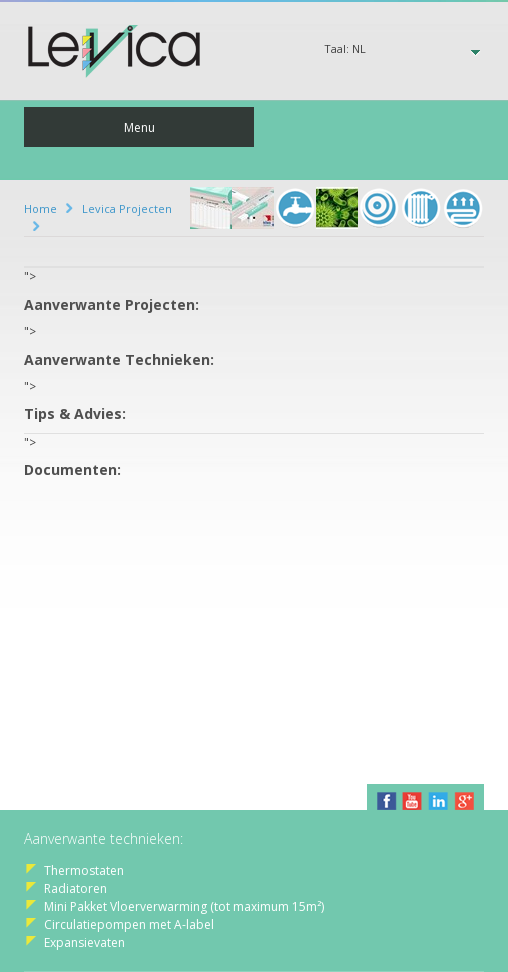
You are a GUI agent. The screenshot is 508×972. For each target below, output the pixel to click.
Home (40, 208)
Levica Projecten (127, 208)
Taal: (345, 48)
